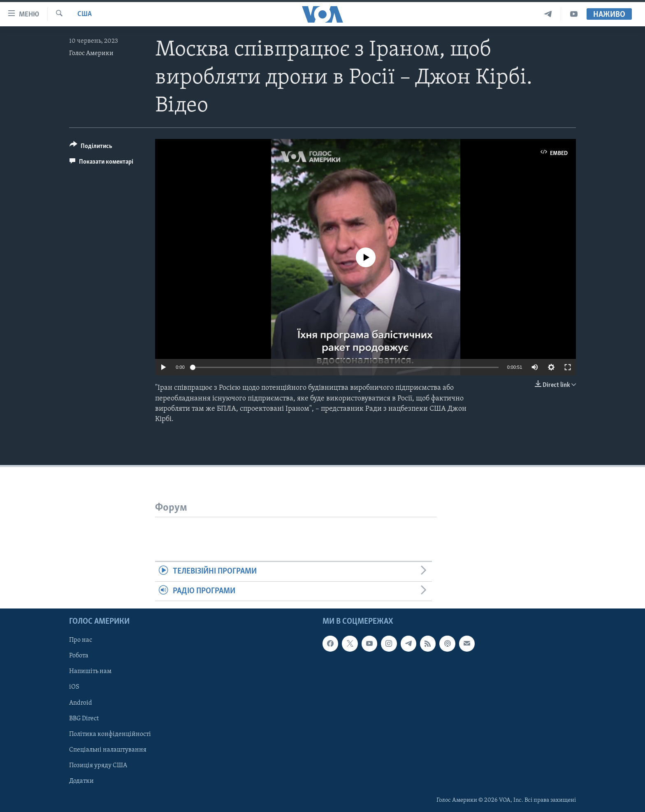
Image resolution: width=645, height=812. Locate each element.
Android (81, 703)
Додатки (81, 781)
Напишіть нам (90, 671)
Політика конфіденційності (110, 734)
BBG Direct (84, 718)
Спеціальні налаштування (108, 750)
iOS (74, 687)
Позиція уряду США (98, 766)
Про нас (81, 640)
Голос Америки (91, 53)
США (85, 14)
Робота (79, 656)
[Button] (91, 147)
